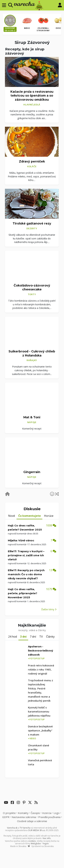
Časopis (35, 813)
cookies (32, 841)
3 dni (23, 637)
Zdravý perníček (32, 161)
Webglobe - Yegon (40, 844)
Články (50, 637)
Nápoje (32, 422)
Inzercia (47, 813)
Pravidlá (49, 817)
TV (41, 637)
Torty (32, 294)
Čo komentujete (30, 516)
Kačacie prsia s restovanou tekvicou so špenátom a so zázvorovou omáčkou (32, 96)
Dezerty (32, 228)
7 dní (33, 637)
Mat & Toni (32, 417)
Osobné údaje (32, 821)
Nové (12, 516)
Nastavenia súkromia (24, 817)
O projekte (9, 813)
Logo (57, 813)
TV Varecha (25, 828)
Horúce (49, 516)
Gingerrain (32, 472)
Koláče (32, 166)
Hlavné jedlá (32, 105)
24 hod (13, 637)
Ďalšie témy (49, 609)
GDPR (6, 817)
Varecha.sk (12, 828)
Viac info (47, 838)
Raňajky (32, 360)
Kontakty (23, 813)
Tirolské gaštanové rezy (32, 223)
